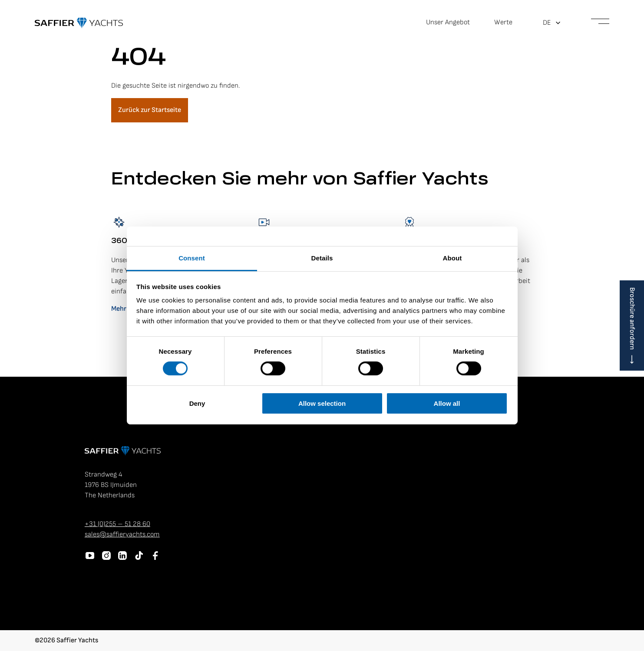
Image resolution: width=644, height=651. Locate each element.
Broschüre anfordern (632, 319)
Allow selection (322, 403)
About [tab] (452, 258)
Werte (503, 22)
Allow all (447, 403)
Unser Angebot (448, 22)
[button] (552, 23)
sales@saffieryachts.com (122, 534)
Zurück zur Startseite (150, 110)
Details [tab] (322, 258)
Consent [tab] (192, 258)
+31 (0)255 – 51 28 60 (117, 524)
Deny (197, 403)
